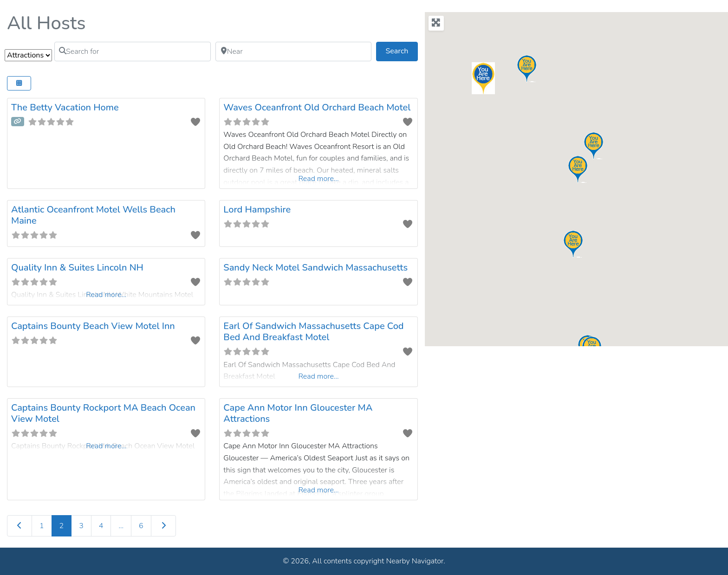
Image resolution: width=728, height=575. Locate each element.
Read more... (318, 179)
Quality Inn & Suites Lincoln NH (77, 268)
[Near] (294, 52)
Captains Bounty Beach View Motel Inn (93, 326)
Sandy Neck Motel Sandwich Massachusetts (315, 268)
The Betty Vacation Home (65, 107)
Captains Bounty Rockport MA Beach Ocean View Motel (103, 413)
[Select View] (19, 83)
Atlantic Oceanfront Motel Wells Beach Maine (93, 215)
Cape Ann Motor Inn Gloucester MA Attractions (298, 413)
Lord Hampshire (257, 210)
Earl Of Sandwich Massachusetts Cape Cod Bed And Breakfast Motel (313, 332)
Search (402, 51)
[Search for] (133, 52)
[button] (611, 200)
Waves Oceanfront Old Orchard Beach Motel (317, 107)
